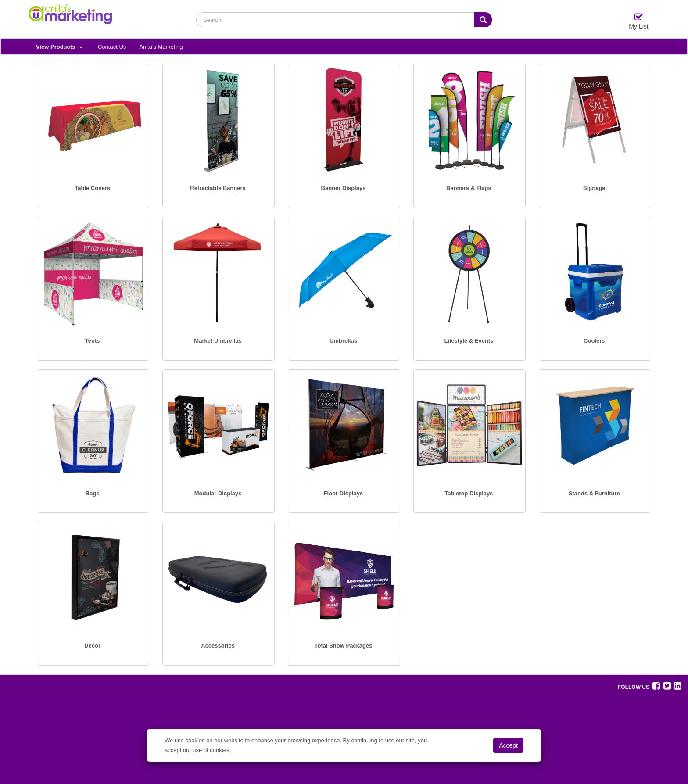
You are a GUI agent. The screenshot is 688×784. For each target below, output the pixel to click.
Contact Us (112, 47)
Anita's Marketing (161, 47)
